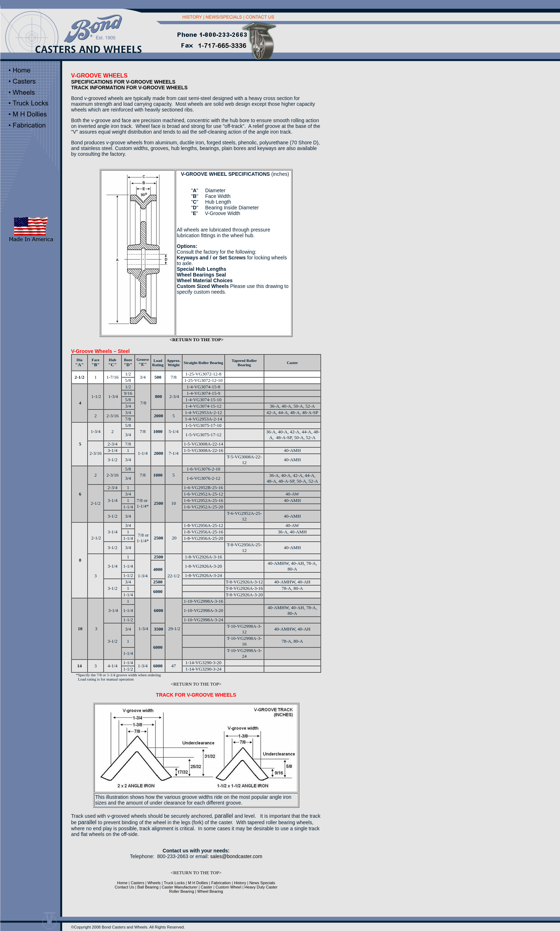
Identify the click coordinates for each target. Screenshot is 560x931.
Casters (137, 883)
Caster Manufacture (179, 887)
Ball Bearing (148, 887)
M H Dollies (197, 883)
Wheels (154, 883)
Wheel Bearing (209, 891)
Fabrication (221, 883)
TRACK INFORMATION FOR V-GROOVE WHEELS (129, 88)
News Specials (262, 883)
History (240, 883)
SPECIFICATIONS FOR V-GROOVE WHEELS (123, 82)
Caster (206, 887)
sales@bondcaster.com (236, 856)
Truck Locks (174, 883)
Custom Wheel (228, 887)
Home (122, 883)
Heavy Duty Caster (261, 887)
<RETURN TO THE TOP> (197, 340)
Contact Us (124, 887)
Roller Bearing (182, 891)
